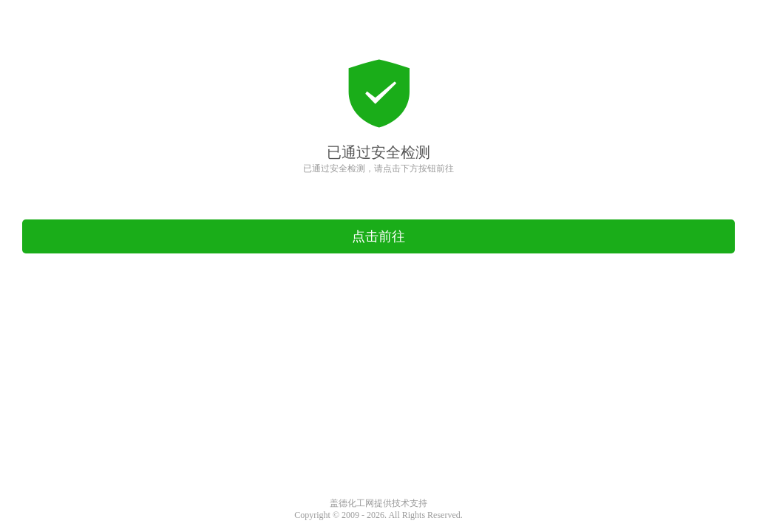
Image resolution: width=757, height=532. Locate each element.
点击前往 (378, 236)
